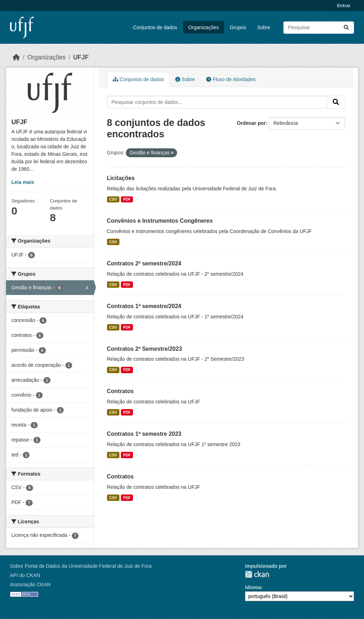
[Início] (16, 57)
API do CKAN (25, 575)
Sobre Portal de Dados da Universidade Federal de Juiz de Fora (81, 566)
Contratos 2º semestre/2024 (144, 263)
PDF (127, 199)
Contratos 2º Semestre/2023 (144, 349)
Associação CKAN (30, 584)
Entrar (344, 6)
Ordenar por (251, 123)
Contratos (121, 391)
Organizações (203, 27)
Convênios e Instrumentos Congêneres (160, 221)
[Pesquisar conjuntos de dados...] (319, 28)
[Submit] (346, 28)
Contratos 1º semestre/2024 (144, 306)
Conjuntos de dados (155, 27)
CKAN (257, 574)
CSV (113, 199)
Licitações (121, 178)
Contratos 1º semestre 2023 (144, 434)
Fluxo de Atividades (231, 79)
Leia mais (23, 182)
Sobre (264, 27)
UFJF (81, 57)
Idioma (253, 587)
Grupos (238, 27)
